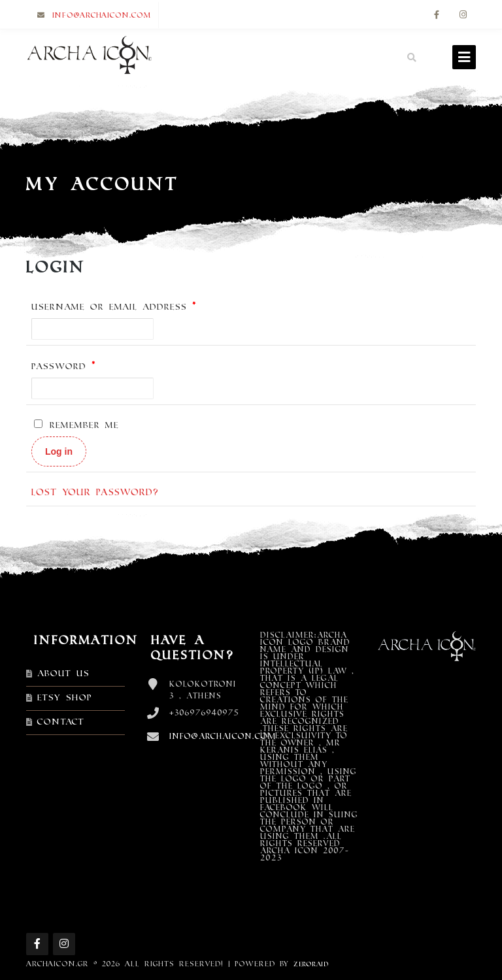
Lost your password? (95, 492)
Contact (61, 722)
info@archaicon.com (102, 15)
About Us (63, 674)
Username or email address (114, 307)
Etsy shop (65, 698)
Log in (59, 451)
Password (64, 366)
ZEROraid (311, 964)
